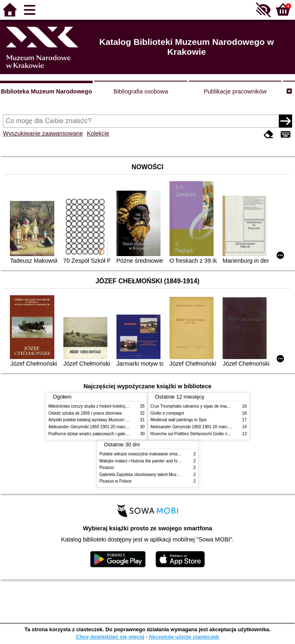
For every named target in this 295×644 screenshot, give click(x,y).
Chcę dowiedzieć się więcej (110, 637)
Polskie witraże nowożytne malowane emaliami (143, 454)
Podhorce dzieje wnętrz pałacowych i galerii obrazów (97, 434)
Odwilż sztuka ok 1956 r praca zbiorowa (85, 413)
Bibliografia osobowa (141, 91)
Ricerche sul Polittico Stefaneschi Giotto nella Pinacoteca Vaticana (212, 434)
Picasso (107, 468)
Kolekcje (98, 133)
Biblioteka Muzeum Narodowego (46, 91)
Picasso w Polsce (116, 481)
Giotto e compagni (167, 413)
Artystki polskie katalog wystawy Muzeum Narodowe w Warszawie (109, 420)
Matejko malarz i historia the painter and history (143, 461)
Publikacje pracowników (235, 91)
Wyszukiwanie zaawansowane (43, 133)
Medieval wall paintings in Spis (179, 420)
